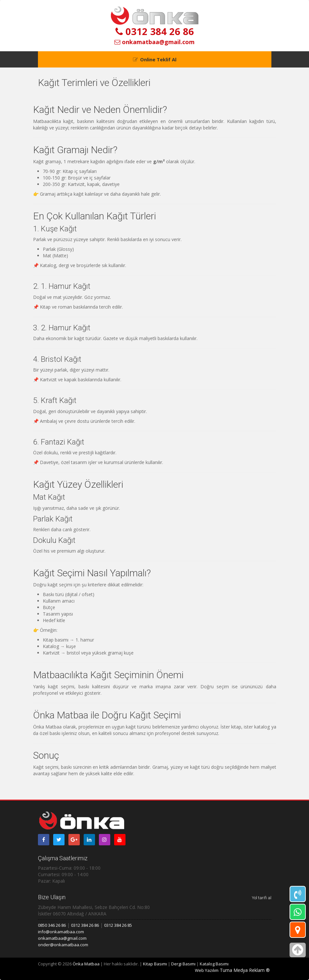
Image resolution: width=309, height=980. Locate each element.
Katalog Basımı (214, 964)
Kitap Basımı (155, 964)
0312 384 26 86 (155, 31)
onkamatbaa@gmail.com (154, 42)
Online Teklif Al (158, 59)
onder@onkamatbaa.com (63, 945)
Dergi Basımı (183, 964)
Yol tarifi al (262, 898)
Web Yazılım (207, 970)
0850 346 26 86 (52, 925)
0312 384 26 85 (118, 925)
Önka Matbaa (86, 964)
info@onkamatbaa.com (61, 932)
